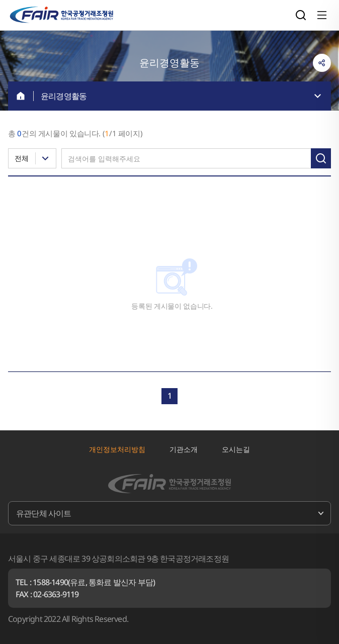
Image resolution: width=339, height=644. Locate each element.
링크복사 (322, 63)
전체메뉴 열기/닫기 (322, 15)
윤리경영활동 (64, 96)
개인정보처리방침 (117, 449)
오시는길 (236, 449)
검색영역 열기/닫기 (301, 15)
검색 (321, 158)
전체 (22, 158)
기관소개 (184, 449)
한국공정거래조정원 (62, 15)
